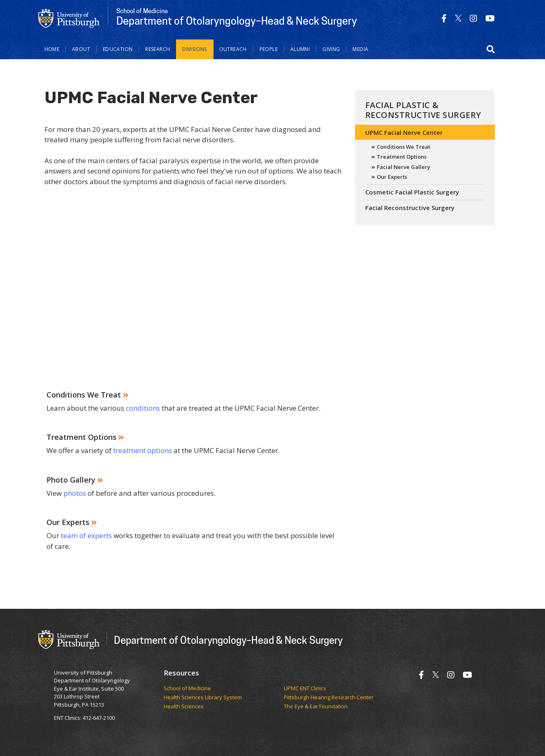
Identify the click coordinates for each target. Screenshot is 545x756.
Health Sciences (184, 707)
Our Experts (392, 177)
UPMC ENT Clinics (305, 689)
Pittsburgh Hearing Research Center (329, 698)
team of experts (86, 535)
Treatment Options (402, 157)
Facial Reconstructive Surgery (410, 208)
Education (118, 49)
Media (360, 49)
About (81, 49)
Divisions (194, 49)
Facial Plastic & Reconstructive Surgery (423, 110)
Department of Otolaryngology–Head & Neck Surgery (228, 640)
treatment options (143, 450)
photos (75, 493)
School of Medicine (187, 689)
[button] (491, 49)
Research (158, 49)
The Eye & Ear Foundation (316, 707)
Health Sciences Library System (203, 698)
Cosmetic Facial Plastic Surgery (412, 192)
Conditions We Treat (404, 147)
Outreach (233, 49)
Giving (331, 49)
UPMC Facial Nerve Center (404, 132)
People (269, 49)
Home (52, 49)
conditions (143, 408)
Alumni (300, 49)
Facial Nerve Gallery (404, 167)
